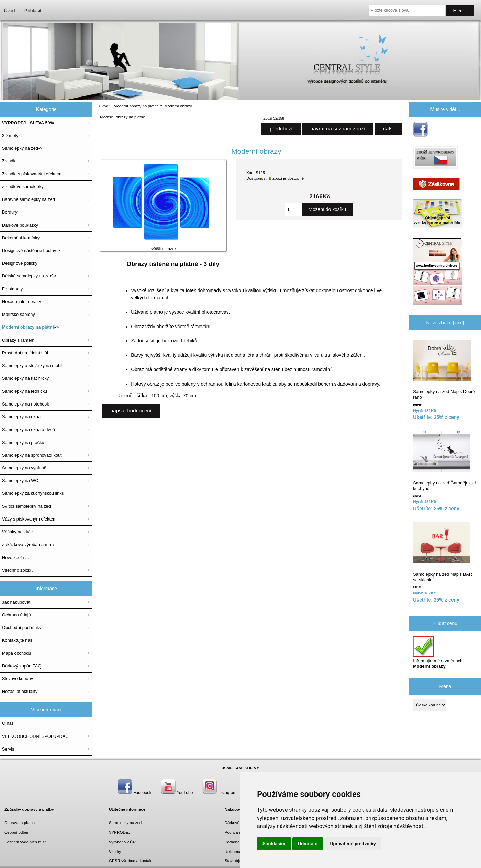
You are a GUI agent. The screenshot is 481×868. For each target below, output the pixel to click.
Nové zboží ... (15, 557)
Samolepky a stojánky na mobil (32, 366)
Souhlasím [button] (274, 844)
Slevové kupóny (18, 679)
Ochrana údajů (16, 615)
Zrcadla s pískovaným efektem (32, 174)
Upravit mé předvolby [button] (353, 844)
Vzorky (115, 851)
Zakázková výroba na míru (28, 544)
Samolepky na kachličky (25, 378)
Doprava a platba (20, 823)
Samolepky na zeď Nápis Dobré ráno (444, 370)
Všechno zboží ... (19, 570)
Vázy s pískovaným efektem (29, 519)
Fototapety (12, 289)
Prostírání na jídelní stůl (25, 353)
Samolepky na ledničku (25, 391)
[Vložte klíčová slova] (407, 10)
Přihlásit (33, 11)
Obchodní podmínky (22, 627)
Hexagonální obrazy (21, 302)
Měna (445, 686)
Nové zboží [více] (445, 323)
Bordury (10, 212)
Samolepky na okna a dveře (29, 429)
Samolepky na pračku (23, 442)
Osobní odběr (16, 832)
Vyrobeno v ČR (122, 842)
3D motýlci (12, 135)
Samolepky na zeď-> (22, 148)
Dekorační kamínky (21, 238)
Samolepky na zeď (125, 823)
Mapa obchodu (16, 653)
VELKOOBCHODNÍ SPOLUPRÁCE (37, 736)
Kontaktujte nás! (18, 640)
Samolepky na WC (20, 481)
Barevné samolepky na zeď (29, 199)
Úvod (9, 11)
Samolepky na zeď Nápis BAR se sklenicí (443, 552)
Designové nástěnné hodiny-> (31, 250)
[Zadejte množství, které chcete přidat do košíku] (294, 209)
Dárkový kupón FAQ (22, 666)
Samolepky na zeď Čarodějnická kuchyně (445, 461)
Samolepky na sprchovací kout (32, 455)
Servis (8, 749)
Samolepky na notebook (26, 404)
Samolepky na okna (21, 417)
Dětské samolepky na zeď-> (29, 276)
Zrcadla (9, 161)
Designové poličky (20, 263)
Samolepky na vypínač (24, 468)
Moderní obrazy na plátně (136, 106)
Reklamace (235, 851)
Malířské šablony (19, 314)
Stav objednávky (239, 861)
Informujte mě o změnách (438, 653)
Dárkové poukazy (240, 823)
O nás (8, 723)
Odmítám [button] (308, 844)
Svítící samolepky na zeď (26, 506)
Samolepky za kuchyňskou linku (33, 493)
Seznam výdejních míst (25, 842)
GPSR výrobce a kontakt (131, 861)
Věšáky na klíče (17, 532)
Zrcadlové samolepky (23, 187)
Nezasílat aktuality (20, 691)
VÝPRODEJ (120, 832)
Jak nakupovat (16, 602)
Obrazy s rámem (18, 340)
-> (30, 327)
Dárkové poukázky (20, 225)
